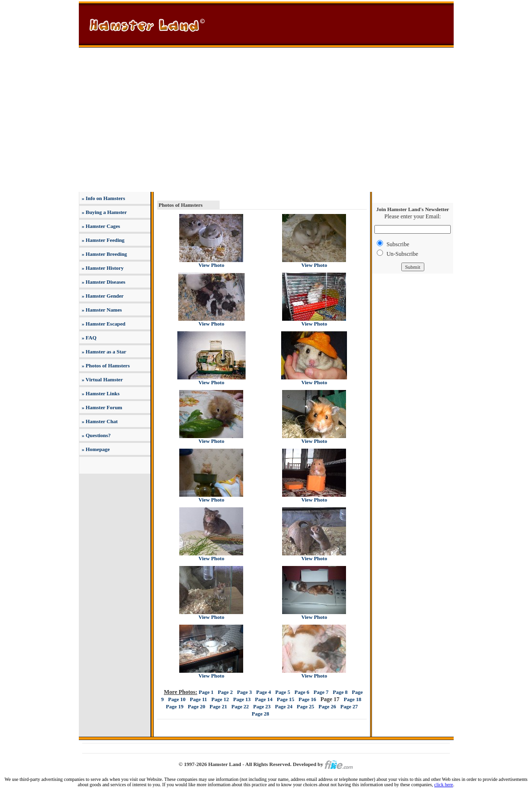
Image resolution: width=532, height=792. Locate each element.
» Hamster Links (100, 393)
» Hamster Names (101, 310)
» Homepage (95, 449)
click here (444, 785)
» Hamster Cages (100, 226)
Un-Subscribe (402, 254)
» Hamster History (102, 268)
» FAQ (88, 338)
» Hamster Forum (101, 407)
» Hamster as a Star (103, 352)
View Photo (211, 265)
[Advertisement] (266, 120)
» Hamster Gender (102, 296)
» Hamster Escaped (103, 324)
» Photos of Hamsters (105, 365)
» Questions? (95, 435)
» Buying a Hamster (104, 212)
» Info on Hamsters (103, 198)
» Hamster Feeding (102, 240)
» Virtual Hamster (101, 379)
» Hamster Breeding (104, 254)
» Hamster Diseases (103, 282)
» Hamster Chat (99, 421)
